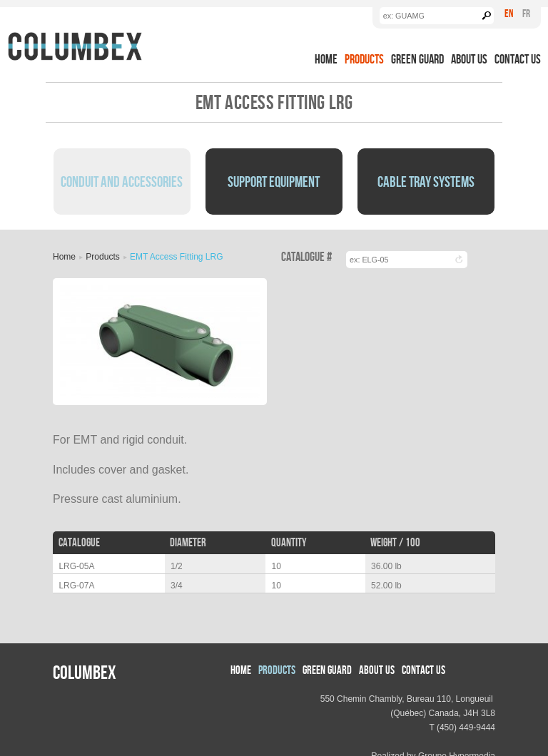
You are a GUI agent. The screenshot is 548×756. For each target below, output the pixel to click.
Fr (526, 13)
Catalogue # (306, 257)
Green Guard (417, 59)
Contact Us (518, 59)
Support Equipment (274, 181)
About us (469, 59)
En (509, 13)
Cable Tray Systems (426, 181)
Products (364, 59)
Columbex (85, 672)
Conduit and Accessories (122, 181)
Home (326, 59)
